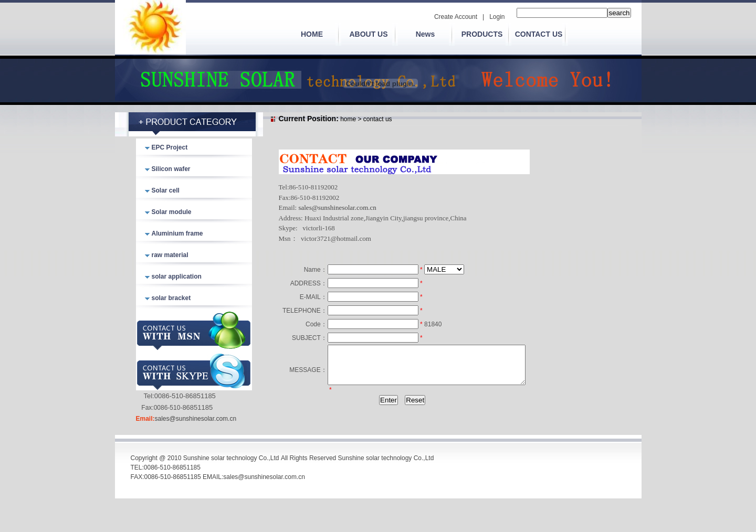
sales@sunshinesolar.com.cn (196, 419)
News (426, 34)
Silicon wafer (171, 169)
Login (497, 17)
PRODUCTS (482, 34)
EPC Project (170, 147)
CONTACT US (539, 34)
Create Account (456, 17)
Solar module (172, 212)
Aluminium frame (177, 233)
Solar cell (166, 190)
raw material (170, 255)
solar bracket (171, 298)
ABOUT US (368, 34)
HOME (312, 34)
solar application (177, 276)
